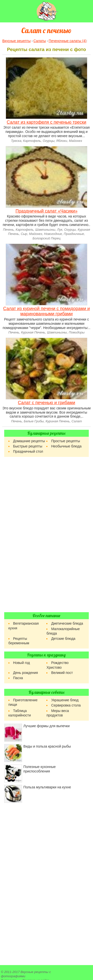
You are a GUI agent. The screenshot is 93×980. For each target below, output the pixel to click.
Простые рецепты (65, 441)
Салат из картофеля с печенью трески (46, 122)
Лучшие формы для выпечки (46, 726)
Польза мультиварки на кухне (47, 787)
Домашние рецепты (29, 441)
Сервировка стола (66, 705)
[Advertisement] (46, 535)
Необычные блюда (66, 446)
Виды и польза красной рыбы (47, 746)
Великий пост (62, 673)
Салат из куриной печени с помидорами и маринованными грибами (47, 311)
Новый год (22, 663)
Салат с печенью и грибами (46, 403)
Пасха (18, 678)
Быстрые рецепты (28, 446)
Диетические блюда (67, 623)
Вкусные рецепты (34, 972)
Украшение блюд (65, 700)
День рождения (26, 673)
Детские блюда (63, 639)
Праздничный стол (28, 451)
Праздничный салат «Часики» (47, 211)
